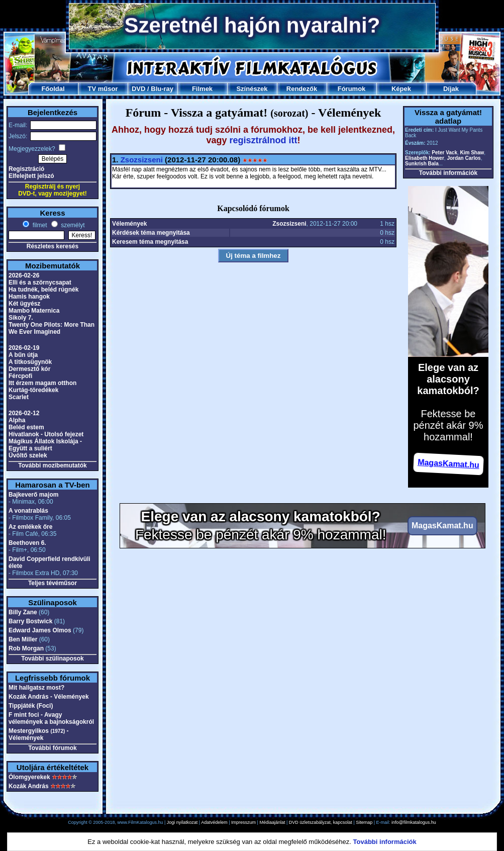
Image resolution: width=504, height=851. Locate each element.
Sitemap (364, 822)
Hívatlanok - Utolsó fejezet (46, 434)
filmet (39, 225)
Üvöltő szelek (28, 455)
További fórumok (52, 748)
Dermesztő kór (29, 369)
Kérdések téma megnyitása (151, 233)
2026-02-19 (24, 348)
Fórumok (352, 89)
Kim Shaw (472, 153)
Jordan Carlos (464, 158)
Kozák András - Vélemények (49, 697)
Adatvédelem (214, 822)
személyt (72, 225)
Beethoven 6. (27, 543)
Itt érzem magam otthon (42, 383)
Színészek (252, 89)
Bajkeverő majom (33, 495)
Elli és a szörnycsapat (40, 282)
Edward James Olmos (40, 630)
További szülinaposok (52, 658)
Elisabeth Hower (425, 158)
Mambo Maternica (34, 311)
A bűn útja (23, 355)
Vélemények (129, 224)
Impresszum (243, 822)
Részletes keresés (53, 246)
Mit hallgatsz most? (36, 688)
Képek (401, 89)
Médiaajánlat (272, 822)
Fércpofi (20, 376)
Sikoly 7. (21, 318)
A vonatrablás (28, 511)
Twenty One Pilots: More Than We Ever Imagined (52, 328)
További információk (448, 173)
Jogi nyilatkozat (182, 822)
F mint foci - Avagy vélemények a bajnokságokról (51, 718)
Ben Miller (23, 639)
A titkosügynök (30, 362)
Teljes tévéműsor (53, 583)
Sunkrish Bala (422, 164)
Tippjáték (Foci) (31, 706)
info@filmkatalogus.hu (414, 822)
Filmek (202, 89)
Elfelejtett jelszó (31, 176)
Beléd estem (26, 427)
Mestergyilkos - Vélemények (39, 734)
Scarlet (19, 397)
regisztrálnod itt (264, 140)
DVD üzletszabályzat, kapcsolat (321, 822)
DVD (138, 89)
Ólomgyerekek (29, 777)
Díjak (451, 89)
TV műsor (103, 89)
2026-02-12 (24, 413)
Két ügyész (24, 304)
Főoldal (53, 89)
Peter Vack (444, 153)
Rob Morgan (26, 648)
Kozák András (29, 786)
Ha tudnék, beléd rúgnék (43, 290)
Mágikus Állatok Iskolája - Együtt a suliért (45, 445)
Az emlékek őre (30, 527)
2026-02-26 (24, 275)
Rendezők (302, 89)
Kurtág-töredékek (33, 390)
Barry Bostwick (30, 621)
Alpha (17, 420)
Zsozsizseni (142, 160)
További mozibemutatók (52, 465)
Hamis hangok (29, 297)
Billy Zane (23, 612)
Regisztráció (26, 169)
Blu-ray (162, 89)
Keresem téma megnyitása (150, 242)
